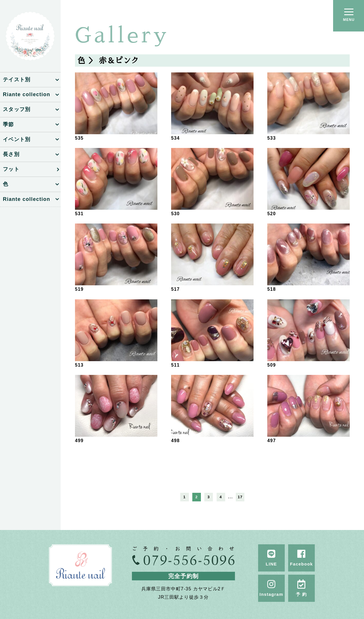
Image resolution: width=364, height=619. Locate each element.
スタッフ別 (17, 109)
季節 (8, 124)
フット (11, 169)
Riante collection (26, 94)
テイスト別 (17, 80)
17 (240, 497)
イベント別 (17, 139)
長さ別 (11, 154)
